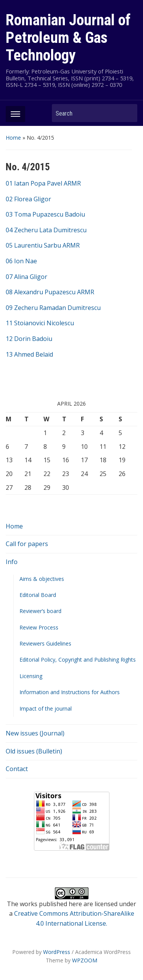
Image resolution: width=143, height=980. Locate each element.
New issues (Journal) (35, 733)
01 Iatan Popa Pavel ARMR (43, 183)
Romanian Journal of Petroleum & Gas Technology (68, 38)
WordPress (57, 952)
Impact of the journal (46, 709)
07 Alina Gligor (27, 277)
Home (13, 138)
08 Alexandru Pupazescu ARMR (50, 292)
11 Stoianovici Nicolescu (40, 323)
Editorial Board (38, 595)
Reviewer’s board (40, 611)
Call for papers (27, 544)
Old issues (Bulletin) (34, 751)
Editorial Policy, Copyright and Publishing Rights (78, 660)
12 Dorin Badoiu (29, 339)
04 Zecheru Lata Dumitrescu (46, 230)
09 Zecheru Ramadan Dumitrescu (53, 308)
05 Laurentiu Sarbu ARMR (43, 245)
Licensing (31, 676)
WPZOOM (85, 960)
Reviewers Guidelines (45, 643)
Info (12, 562)
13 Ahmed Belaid (29, 354)
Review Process (39, 627)
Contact (17, 769)
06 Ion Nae (21, 261)
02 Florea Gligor (28, 199)
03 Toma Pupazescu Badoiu (45, 214)
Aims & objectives (42, 579)
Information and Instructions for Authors (70, 692)
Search (128, 113)
